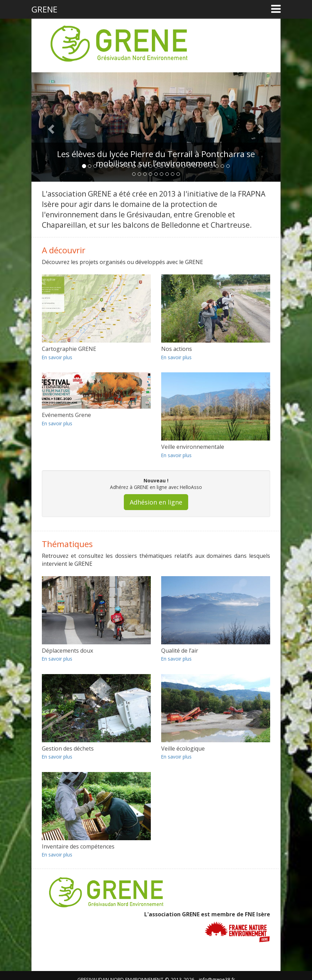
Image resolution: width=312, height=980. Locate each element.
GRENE (44, 9)
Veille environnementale (193, 447)
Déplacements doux (67, 651)
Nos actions (177, 349)
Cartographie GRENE (69, 349)
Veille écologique (183, 748)
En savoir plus (57, 357)
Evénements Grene (66, 415)
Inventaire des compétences (78, 846)
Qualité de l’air (180, 651)
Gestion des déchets (68, 748)
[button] (50, 127)
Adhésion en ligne (156, 502)
